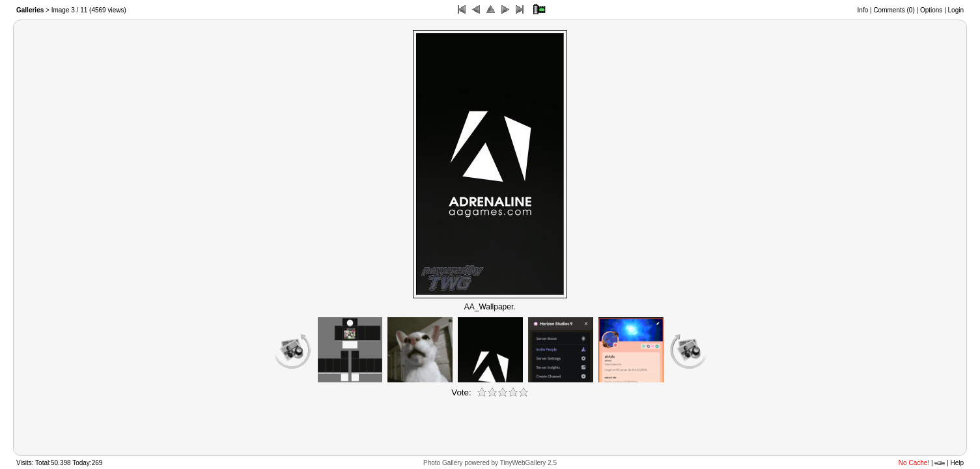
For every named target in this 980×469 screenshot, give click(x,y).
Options (931, 10)
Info (863, 10)
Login (956, 10)
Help (957, 463)
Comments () (894, 10)
